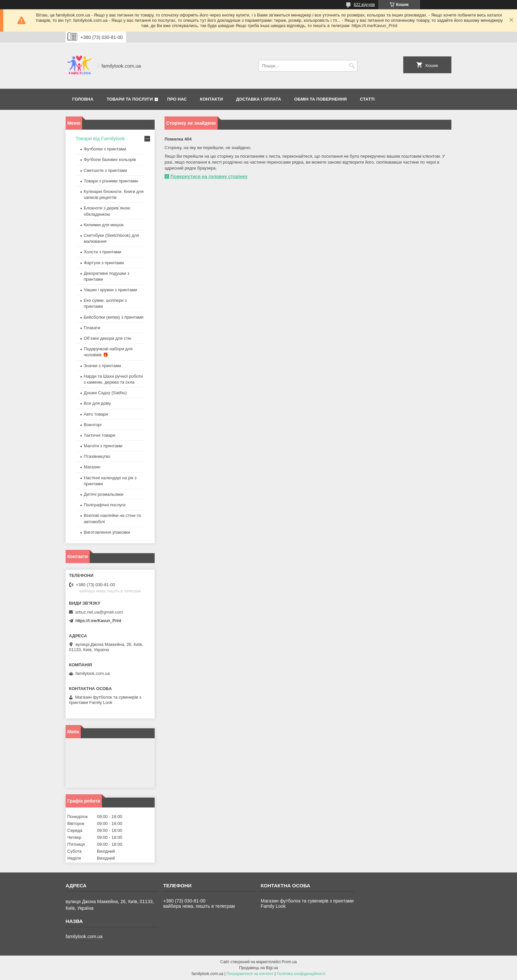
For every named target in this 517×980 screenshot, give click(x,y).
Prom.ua (289, 962)
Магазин (92, 467)
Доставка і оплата (258, 99)
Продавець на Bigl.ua (258, 968)
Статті (367, 99)
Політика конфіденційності (301, 974)
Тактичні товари (100, 435)
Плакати (92, 328)
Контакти (212, 99)
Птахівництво (97, 456)
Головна (83, 99)
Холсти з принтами (103, 252)
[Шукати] (352, 66)
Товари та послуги (130, 99)
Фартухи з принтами (104, 263)
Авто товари (96, 414)
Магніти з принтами (103, 446)
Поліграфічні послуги (105, 505)
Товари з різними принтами (111, 181)
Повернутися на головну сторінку (209, 176)
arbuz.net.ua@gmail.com (99, 612)
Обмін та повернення (320, 99)
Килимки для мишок (104, 225)
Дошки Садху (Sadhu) (105, 393)
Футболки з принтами (105, 149)
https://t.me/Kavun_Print (98, 621)
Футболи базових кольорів (110, 159)
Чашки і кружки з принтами (110, 290)
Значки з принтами (102, 366)
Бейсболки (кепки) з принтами (114, 317)
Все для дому (97, 403)
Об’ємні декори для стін (107, 338)
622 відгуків (364, 5)
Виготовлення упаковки (107, 532)
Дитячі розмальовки (104, 494)
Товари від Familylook (100, 138)
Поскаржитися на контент (250, 974)
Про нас (177, 99)
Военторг (93, 425)
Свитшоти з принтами (105, 170)
